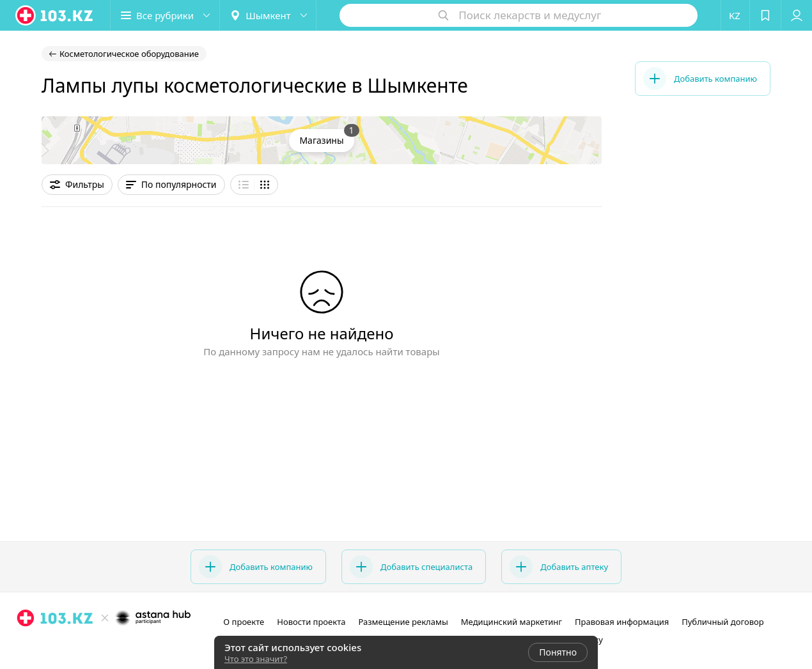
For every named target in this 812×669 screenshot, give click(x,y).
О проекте (244, 622)
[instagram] (86, 646)
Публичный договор (722, 622)
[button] (165, 15)
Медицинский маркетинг (511, 622)
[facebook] (104, 646)
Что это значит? (256, 659)
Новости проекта (311, 622)
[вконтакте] (122, 646)
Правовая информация (622, 622)
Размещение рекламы (403, 622)
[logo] (55, 15)
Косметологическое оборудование (129, 54)
